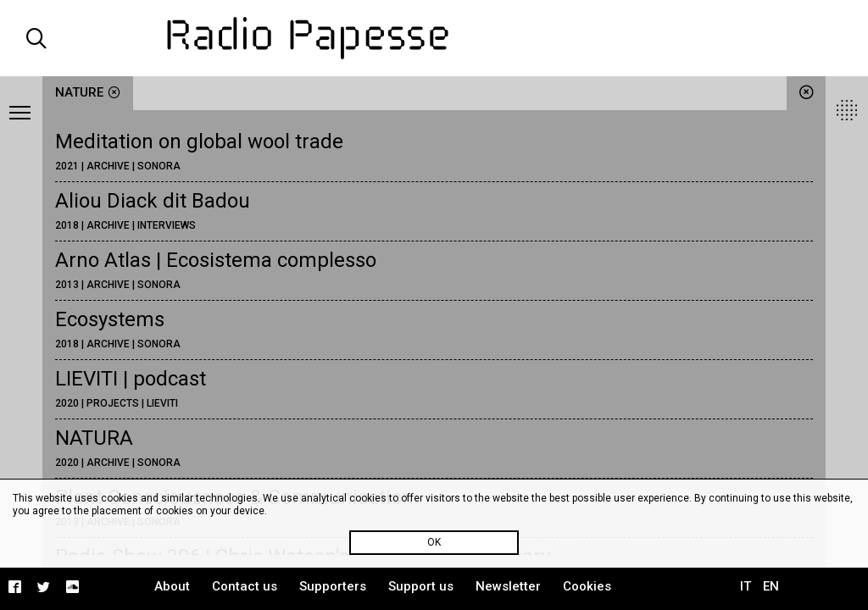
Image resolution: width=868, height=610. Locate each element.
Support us (421, 586)
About (172, 586)
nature (88, 92)
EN (771, 586)
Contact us (245, 586)
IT (746, 586)
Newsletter (508, 586)
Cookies (587, 586)
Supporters (333, 586)
